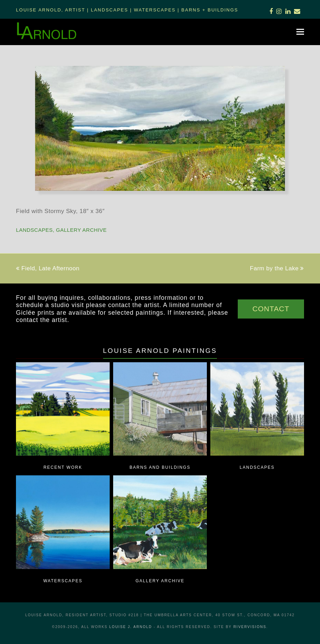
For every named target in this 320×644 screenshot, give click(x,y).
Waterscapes (155, 10)
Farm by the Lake (277, 268)
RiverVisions (250, 627)
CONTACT (271, 309)
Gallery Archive (81, 230)
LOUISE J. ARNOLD (131, 627)
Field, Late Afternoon (48, 268)
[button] (300, 32)
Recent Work (63, 467)
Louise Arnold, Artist (50, 10)
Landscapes (110, 10)
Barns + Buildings (210, 10)
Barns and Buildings (160, 467)
